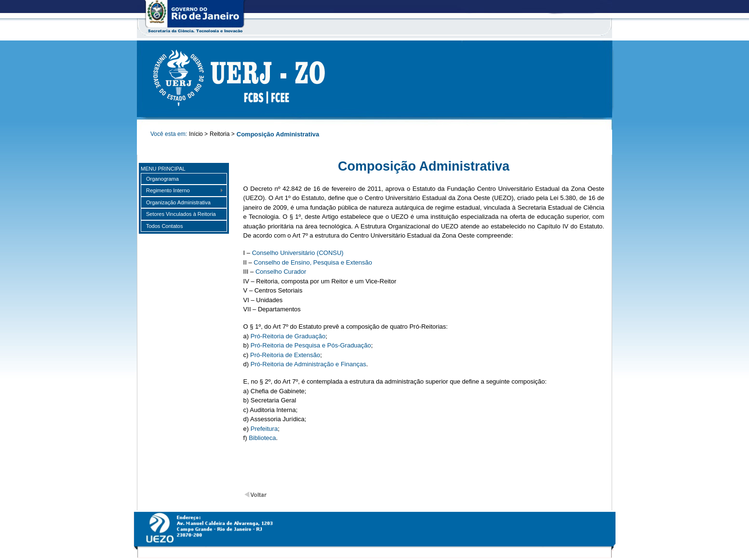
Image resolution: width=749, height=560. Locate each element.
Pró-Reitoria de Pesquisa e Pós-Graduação (311, 345)
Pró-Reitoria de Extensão (285, 355)
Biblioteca (262, 438)
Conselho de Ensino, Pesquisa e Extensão (313, 262)
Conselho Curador (281, 272)
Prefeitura (264, 429)
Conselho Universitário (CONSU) (298, 253)
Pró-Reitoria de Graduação (288, 336)
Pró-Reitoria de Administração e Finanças (308, 364)
